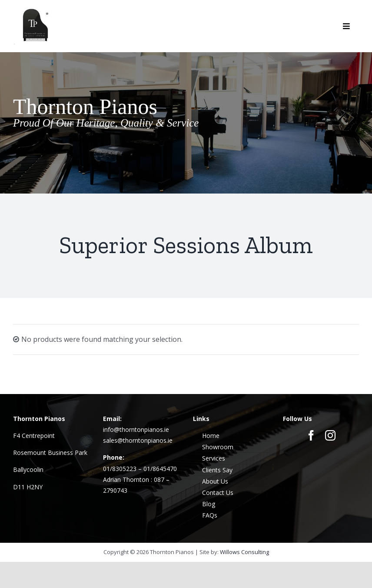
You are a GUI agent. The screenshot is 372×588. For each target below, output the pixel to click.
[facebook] (311, 435)
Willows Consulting (244, 552)
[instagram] (330, 435)
